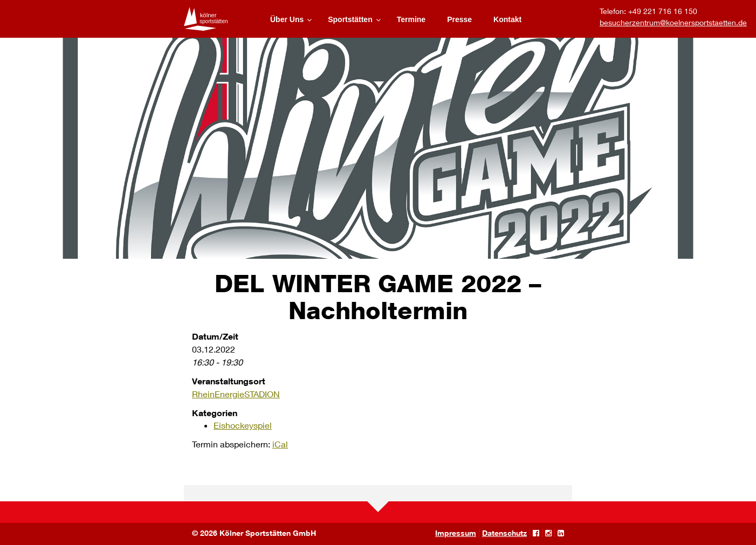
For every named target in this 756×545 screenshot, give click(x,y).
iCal (280, 444)
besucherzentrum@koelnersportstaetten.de (673, 22)
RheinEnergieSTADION (236, 394)
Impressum (456, 533)
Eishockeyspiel (243, 425)
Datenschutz (504, 533)
